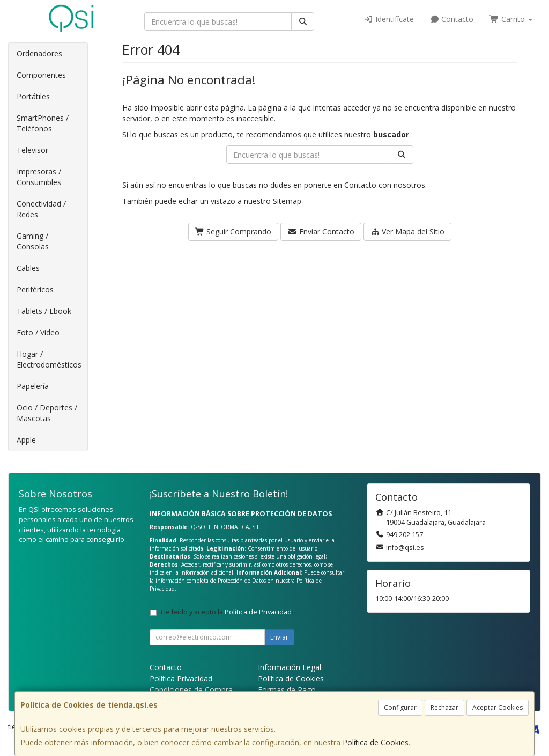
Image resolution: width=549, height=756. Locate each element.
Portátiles (33, 96)
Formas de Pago (287, 690)
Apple (26, 440)
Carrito (511, 19)
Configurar (400, 707)
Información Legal (290, 667)
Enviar (279, 637)
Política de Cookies (376, 742)
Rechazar (444, 707)
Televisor (32, 150)
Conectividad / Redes (41, 209)
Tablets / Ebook (44, 311)
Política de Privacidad (258, 612)
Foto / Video (38, 332)
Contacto (452, 19)
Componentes (41, 75)
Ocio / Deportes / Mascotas (47, 413)
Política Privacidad (181, 678)
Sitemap (287, 201)
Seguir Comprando (233, 232)
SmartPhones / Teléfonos (43, 123)
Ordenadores (39, 53)
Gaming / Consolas (33, 241)
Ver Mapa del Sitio (408, 232)
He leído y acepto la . (227, 612)
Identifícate (389, 19)
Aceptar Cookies (498, 707)
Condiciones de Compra (191, 690)
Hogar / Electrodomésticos (49, 359)
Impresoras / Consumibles (39, 177)
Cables (28, 268)
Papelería (33, 386)
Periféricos (35, 289)
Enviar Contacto (321, 232)
